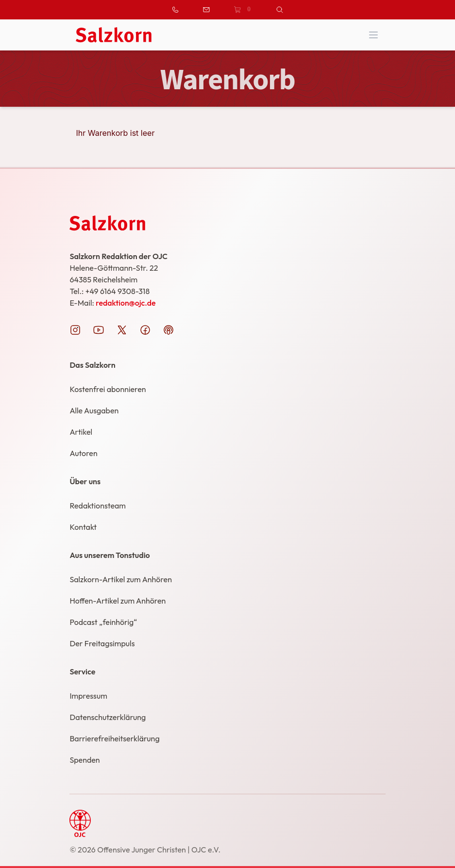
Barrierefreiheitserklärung (114, 738)
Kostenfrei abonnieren (108, 389)
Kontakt (83, 527)
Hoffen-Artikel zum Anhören (118, 601)
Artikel (81, 432)
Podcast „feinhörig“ (103, 622)
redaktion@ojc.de (126, 303)
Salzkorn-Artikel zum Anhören (121, 579)
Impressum (88, 696)
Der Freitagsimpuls (102, 643)
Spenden (84, 760)
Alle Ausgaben (94, 410)
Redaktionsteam (98, 506)
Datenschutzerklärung (108, 717)
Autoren (83, 453)
